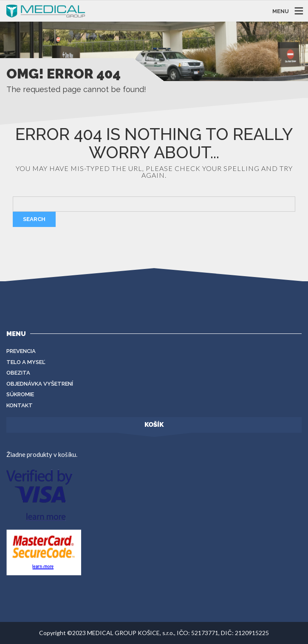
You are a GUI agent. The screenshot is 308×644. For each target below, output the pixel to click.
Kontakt (20, 405)
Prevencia (21, 351)
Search (34, 219)
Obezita (18, 373)
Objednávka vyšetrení (40, 384)
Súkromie (20, 394)
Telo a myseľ (26, 362)
